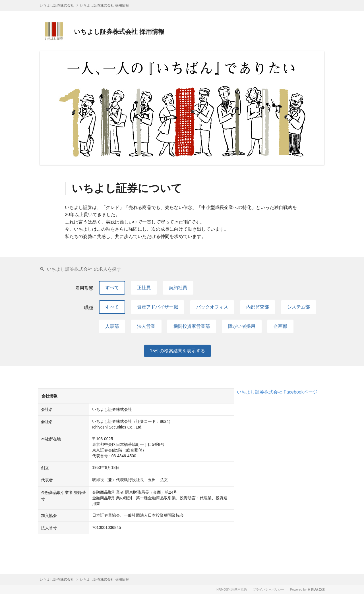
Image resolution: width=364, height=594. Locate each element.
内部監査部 (258, 307)
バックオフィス (212, 307)
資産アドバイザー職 (158, 307)
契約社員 (178, 288)
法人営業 (146, 326)
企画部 (280, 326)
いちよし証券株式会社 (57, 5)
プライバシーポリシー (268, 589)
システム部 (299, 307)
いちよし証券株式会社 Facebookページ (277, 392)
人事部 (112, 326)
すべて (112, 288)
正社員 (144, 288)
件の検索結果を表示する (177, 351)
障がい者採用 (242, 326)
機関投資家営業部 (192, 326)
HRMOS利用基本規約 (232, 589)
